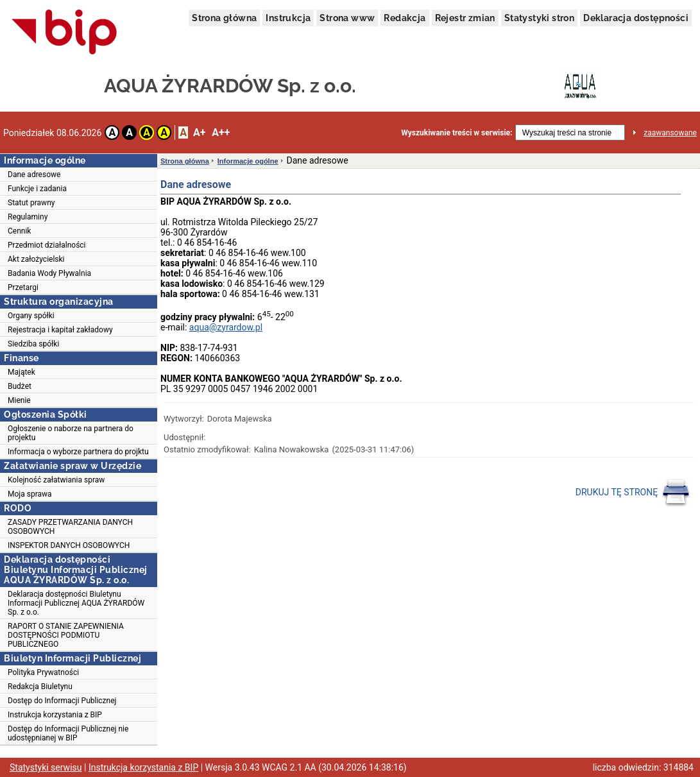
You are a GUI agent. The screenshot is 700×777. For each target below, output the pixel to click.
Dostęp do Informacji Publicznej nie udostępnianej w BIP (68, 733)
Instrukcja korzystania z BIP (55, 715)
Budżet (20, 386)
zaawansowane (670, 133)
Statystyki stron (539, 18)
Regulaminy (28, 217)
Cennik (19, 231)
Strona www (347, 18)
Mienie (19, 400)
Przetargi (23, 287)
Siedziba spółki (33, 344)
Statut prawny (31, 203)
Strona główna (224, 18)
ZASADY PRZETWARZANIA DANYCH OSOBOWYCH (70, 527)
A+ (199, 132)
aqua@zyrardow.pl (226, 327)
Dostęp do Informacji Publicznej (62, 701)
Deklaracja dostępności (636, 18)
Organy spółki (31, 316)
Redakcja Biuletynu (40, 687)
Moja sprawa (30, 494)
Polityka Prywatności (43, 672)
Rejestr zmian (465, 18)
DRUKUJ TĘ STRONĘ (633, 493)
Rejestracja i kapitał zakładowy (60, 330)
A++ (221, 132)
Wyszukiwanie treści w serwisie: (457, 133)
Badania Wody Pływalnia (49, 273)
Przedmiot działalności (47, 245)
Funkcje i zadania (37, 189)
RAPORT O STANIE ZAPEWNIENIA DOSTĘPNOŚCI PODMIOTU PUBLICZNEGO (66, 635)
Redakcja (405, 18)
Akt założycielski (36, 259)
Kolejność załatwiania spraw (56, 480)
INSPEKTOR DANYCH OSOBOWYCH (69, 545)
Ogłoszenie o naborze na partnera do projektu (71, 433)
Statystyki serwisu (46, 767)
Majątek (21, 372)
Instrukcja (288, 18)
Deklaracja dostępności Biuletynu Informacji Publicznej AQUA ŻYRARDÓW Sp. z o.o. (76, 603)
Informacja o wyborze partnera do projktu (78, 452)
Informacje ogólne (248, 161)
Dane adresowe (34, 175)
